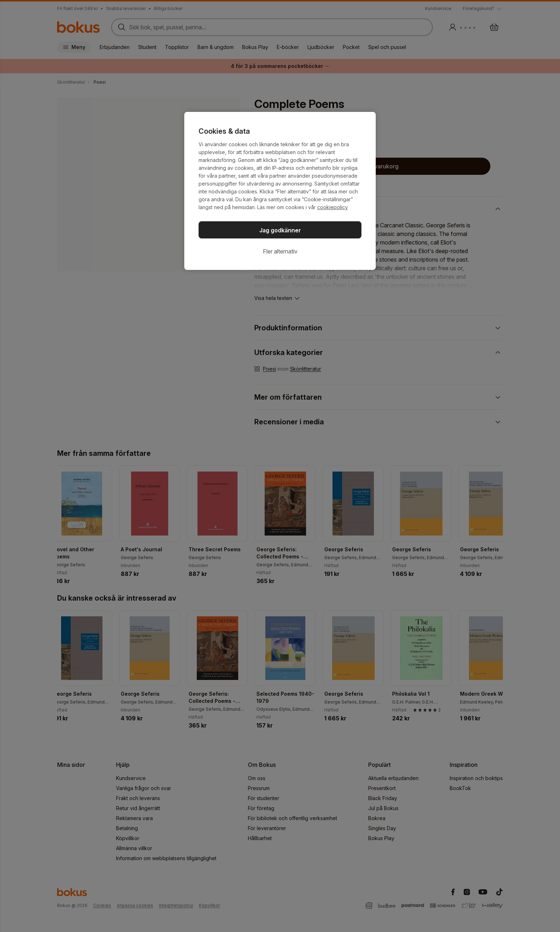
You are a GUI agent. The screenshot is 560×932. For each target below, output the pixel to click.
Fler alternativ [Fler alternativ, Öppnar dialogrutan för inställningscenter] (280, 251)
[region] (280, 191)
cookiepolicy (332, 207)
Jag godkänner (280, 230)
